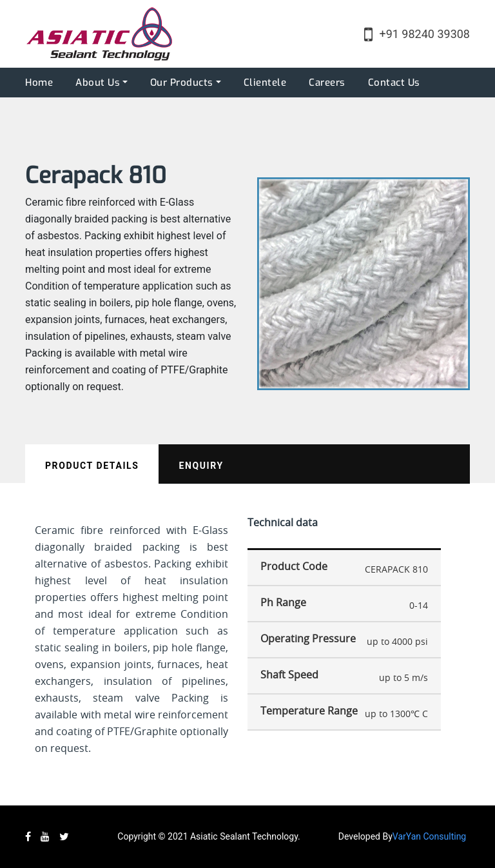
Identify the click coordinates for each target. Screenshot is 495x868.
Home (39, 83)
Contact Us (394, 83)
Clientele (265, 83)
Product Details (92, 466)
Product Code (294, 566)
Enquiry (201, 466)
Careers (327, 83)
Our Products (182, 83)
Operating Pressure (308, 638)
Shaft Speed (289, 675)
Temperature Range (309, 711)
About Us (98, 83)
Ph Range (283, 602)
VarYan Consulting (429, 836)
